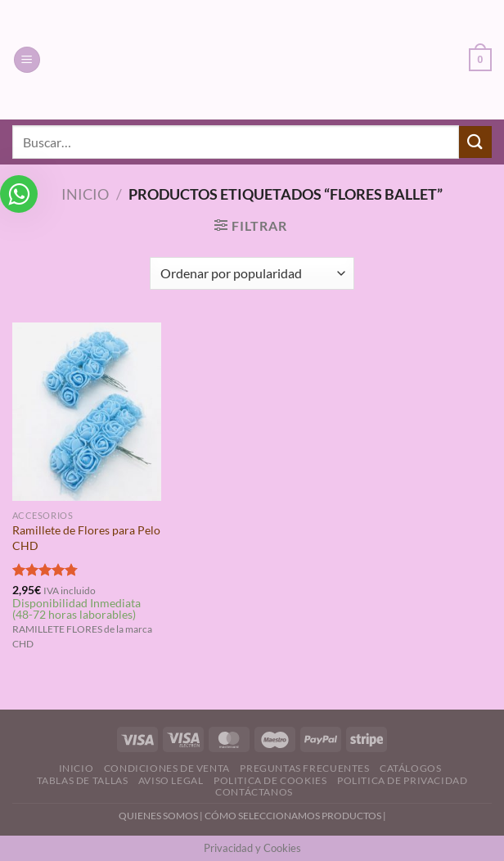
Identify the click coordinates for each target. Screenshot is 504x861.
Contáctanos (254, 792)
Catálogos (411, 768)
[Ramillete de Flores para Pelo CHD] (87, 412)
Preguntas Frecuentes (304, 768)
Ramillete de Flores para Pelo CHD (86, 538)
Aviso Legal (171, 780)
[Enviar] (475, 142)
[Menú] (27, 60)
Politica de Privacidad (402, 780)
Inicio (85, 194)
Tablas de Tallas (83, 780)
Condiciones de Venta (167, 768)
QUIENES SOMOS (158, 816)
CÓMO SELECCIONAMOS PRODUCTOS (293, 816)
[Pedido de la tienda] (252, 273)
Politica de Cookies (270, 780)
